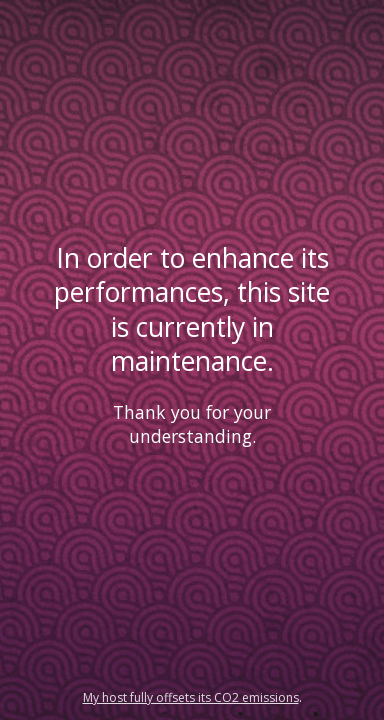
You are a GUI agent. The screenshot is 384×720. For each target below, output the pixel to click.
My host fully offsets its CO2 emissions (191, 697)
